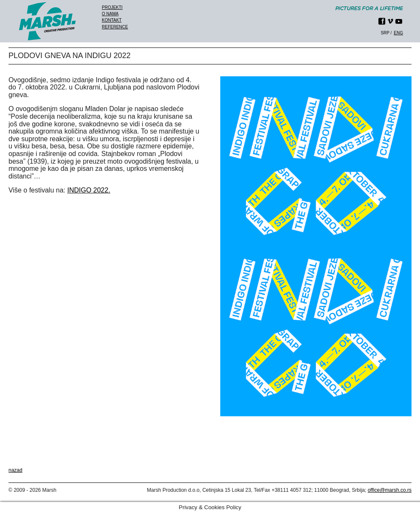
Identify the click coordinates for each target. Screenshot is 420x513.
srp (385, 33)
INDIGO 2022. (88, 190)
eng (398, 33)
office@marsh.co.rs (390, 490)
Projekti (112, 7)
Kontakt (112, 20)
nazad (15, 470)
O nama (110, 14)
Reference (115, 27)
